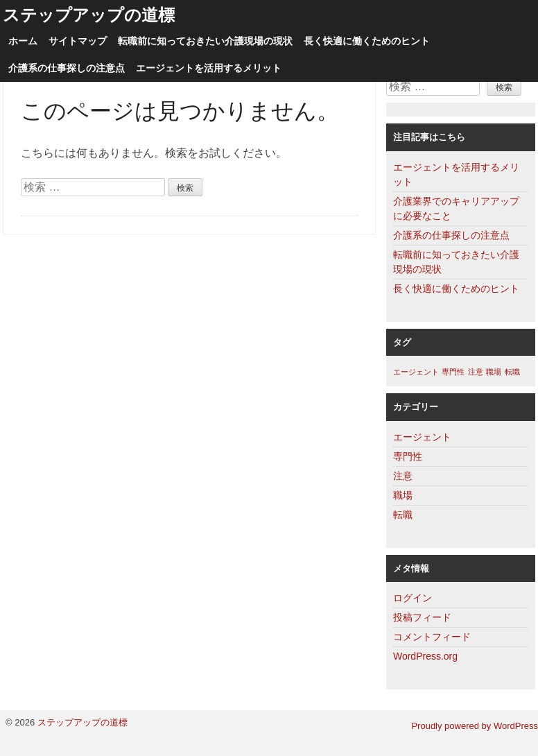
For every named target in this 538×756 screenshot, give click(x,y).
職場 (403, 495)
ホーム (23, 41)
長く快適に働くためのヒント (367, 41)
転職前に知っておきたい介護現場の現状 (205, 41)
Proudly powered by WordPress (475, 726)
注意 (403, 476)
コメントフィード (432, 637)
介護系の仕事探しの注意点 (67, 68)
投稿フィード (422, 617)
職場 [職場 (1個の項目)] (494, 372)
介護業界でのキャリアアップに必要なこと (456, 208)
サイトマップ (78, 41)
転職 (403, 515)
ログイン (413, 598)
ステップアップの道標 (89, 15)
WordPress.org (425, 656)
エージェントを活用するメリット (209, 68)
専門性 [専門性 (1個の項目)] (453, 372)
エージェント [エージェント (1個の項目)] (416, 372)
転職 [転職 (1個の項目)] (512, 372)
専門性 (408, 456)
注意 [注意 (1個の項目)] (476, 372)
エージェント (422, 437)
